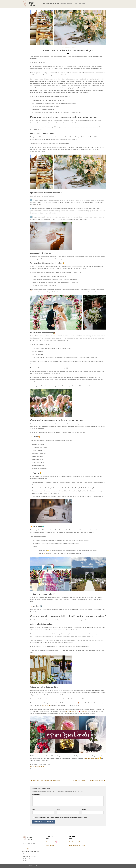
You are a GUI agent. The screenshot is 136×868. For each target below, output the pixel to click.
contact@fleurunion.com (30, 849)
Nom (34, 809)
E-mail (59, 809)
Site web (84, 809)
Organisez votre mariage (51, 4)
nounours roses (46, 705)
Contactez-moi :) (109, 4)
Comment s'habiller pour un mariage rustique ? (46, 780)
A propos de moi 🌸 (52, 842)
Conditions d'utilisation (76, 842)
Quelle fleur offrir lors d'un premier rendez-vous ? (90, 780)
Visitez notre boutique (37, 766)
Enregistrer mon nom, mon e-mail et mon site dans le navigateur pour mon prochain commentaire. (61, 818)
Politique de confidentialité (77, 845)
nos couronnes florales (91, 758)
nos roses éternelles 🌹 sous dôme (77, 711)
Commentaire (37, 794)
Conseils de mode (79, 4)
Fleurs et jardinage (66, 4)
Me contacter (50, 845)
